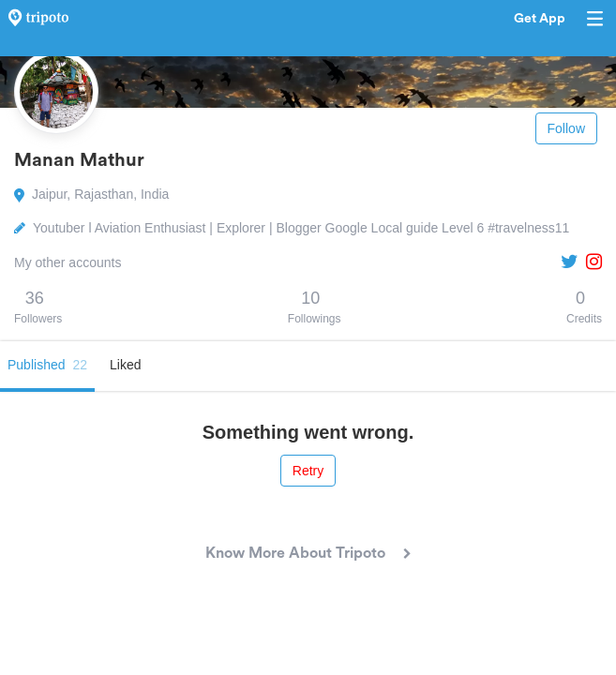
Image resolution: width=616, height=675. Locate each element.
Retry (308, 471)
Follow (566, 128)
